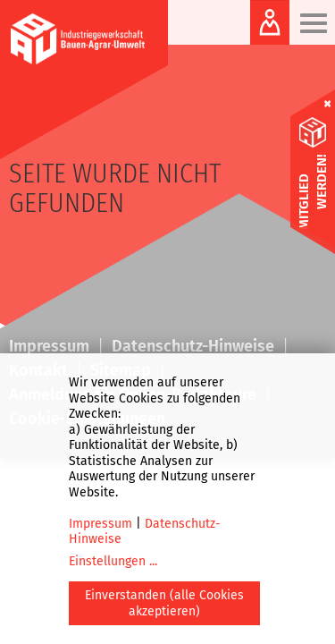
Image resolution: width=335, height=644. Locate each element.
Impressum (100, 524)
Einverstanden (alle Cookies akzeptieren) (164, 603)
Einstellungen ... (113, 561)
